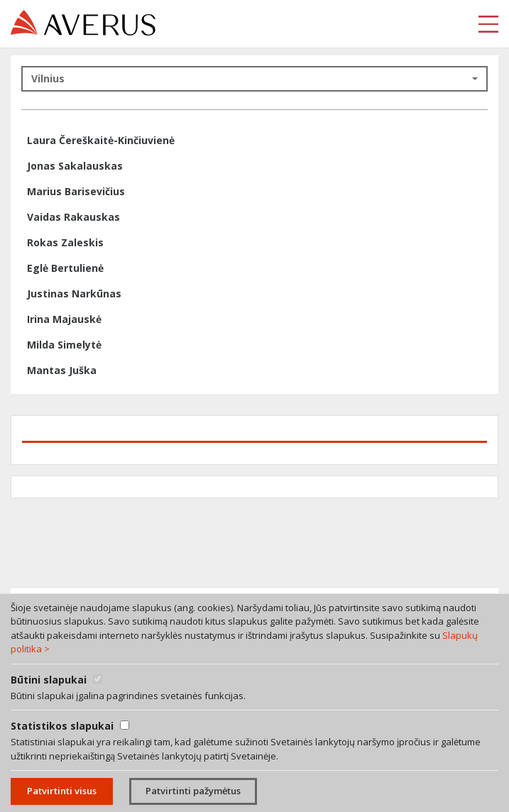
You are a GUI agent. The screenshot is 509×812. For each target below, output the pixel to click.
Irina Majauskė (64, 319)
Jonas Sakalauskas (75, 166)
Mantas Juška (62, 370)
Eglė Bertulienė (65, 268)
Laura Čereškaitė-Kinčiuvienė (101, 140)
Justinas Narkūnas (74, 293)
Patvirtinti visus (62, 791)
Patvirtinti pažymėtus (193, 791)
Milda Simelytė (64, 345)
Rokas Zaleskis (65, 242)
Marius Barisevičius (76, 191)
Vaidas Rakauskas (73, 217)
